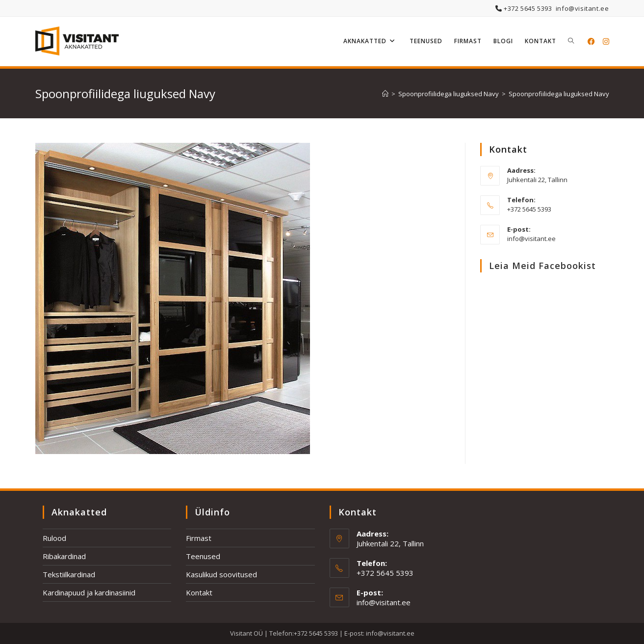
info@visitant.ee (582, 8)
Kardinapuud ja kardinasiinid (89, 592)
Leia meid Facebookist (542, 266)
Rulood (54, 538)
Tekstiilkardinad (69, 574)
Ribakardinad (64, 556)
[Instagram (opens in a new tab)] (606, 41)
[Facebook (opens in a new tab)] (591, 41)
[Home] (385, 94)
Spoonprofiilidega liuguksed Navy (559, 94)
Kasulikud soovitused (221, 574)
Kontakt (199, 592)
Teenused (203, 556)
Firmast (199, 538)
